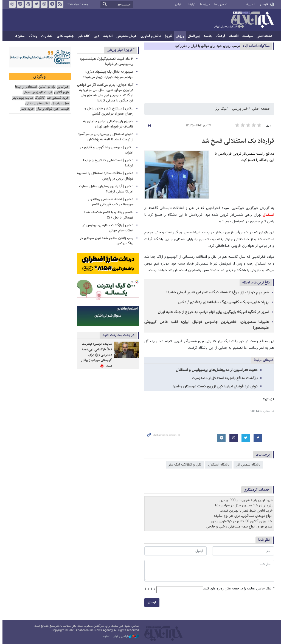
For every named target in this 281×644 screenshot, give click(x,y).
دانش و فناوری (150, 36)
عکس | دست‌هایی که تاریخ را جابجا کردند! (107, 163)
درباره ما (204, 5)
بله (19, 4)
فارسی (263, 4)
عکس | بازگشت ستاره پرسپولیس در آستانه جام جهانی (107, 228)
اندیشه (107, 36)
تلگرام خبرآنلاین (51, 4)
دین (95, 36)
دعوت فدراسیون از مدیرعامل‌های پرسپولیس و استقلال (216, 370)
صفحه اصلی (263, 36)
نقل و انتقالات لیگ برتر (184, 465)
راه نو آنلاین (46, 87)
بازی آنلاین (60, 93)
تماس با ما (220, 5)
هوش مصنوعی (125, 36)
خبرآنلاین (243, 20)
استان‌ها (19, 36)
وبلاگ (32, 36)
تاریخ (167, 36)
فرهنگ (220, 36)
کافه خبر (83, 36)
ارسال (151, 602)
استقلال (266, 215)
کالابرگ (39, 98)
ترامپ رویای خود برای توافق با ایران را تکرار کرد (206, 46)
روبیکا (11, 4)
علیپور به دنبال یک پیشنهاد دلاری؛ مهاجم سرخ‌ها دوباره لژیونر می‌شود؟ (107, 74)
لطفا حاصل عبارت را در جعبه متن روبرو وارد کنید (238, 589)
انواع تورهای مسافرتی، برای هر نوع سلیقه (242, 516)
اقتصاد (233, 36)
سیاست (246, 36)
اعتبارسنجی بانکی (36, 103)
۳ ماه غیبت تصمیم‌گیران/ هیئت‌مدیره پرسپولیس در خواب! (106, 62)
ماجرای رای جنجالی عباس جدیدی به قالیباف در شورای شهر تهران (107, 124)
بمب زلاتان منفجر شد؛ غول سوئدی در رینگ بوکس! (106, 241)
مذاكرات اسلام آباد (255, 46)
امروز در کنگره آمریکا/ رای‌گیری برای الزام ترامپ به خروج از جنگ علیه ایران (212, 312)
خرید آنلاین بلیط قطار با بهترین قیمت (245, 511)
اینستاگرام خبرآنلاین (43, 4)
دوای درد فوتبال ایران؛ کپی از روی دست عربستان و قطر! (214, 387)
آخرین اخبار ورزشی (120, 50)
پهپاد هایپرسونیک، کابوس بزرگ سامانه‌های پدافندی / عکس (222, 302)
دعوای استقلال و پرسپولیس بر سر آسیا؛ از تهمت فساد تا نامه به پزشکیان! (104, 137)
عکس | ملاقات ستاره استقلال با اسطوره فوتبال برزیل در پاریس (104, 176)
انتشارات (46, 36)
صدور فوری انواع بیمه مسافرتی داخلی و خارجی (238, 527)
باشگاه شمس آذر (247, 465)
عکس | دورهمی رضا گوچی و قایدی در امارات (106, 150)
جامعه (207, 36)
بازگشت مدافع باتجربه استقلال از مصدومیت (224, 378)
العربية (250, 4)
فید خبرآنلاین (59, 4)
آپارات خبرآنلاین (27, 4)
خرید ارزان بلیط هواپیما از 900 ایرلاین (245, 500)
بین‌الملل (193, 36)
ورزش (179, 36)
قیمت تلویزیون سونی (36, 93)
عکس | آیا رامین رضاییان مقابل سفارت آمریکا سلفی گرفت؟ (105, 189)
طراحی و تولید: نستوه (120, 637)
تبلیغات (189, 5)
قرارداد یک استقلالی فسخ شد (237, 141)
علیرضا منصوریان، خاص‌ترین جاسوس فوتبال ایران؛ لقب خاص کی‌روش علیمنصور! (205, 325)
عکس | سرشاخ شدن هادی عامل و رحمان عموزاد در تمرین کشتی (108, 111)
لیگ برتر (220, 109)
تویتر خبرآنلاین (35, 4)
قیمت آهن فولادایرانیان (51, 109)
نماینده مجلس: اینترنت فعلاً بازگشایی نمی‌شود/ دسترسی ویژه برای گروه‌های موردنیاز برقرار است (95, 355)
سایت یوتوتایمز (21, 98)
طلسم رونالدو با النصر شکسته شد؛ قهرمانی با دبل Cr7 (108, 215)
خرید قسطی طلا (57, 98)
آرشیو (177, 5)
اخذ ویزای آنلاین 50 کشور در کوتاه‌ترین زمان (241, 521)
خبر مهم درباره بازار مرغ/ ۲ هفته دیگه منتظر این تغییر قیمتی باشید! (216, 293)
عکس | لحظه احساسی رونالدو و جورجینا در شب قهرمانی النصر (109, 202)
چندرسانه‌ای (64, 36)
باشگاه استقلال (218, 465)
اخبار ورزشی (239, 109)
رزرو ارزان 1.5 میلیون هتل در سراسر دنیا (243, 506)
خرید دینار (26, 109)
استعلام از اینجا (25, 87)
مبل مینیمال (59, 103)
